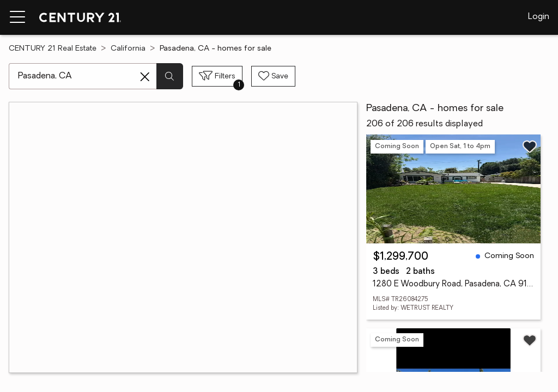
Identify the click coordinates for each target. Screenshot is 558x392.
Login (539, 17)
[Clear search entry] (145, 77)
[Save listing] (530, 146)
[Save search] (273, 76)
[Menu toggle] (17, 17)
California (128, 49)
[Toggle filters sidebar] (217, 76)
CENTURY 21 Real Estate (53, 49)
